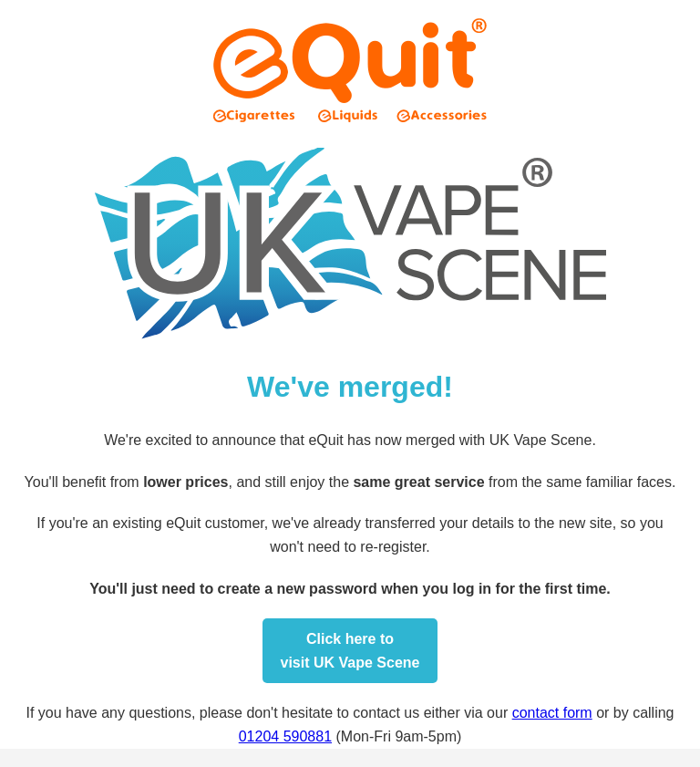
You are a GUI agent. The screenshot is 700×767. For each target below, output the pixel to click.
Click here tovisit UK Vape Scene (350, 651)
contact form (552, 713)
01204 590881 (285, 736)
